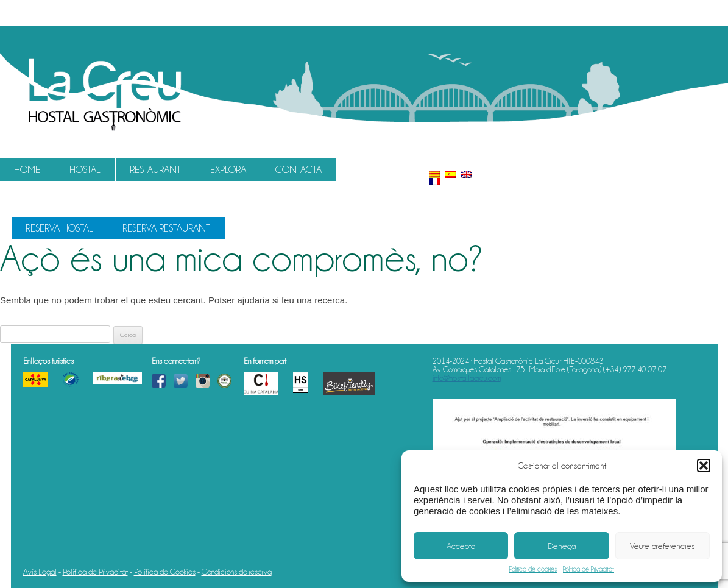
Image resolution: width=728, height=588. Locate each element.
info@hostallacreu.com (467, 378)
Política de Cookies (165, 572)
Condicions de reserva (237, 572)
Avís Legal (40, 572)
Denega (562, 546)
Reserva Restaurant (166, 228)
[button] (704, 466)
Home (27, 170)
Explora (228, 170)
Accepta (461, 546)
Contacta (299, 170)
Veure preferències (662, 546)
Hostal (85, 170)
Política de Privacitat (588, 569)
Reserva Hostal (59, 228)
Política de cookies (533, 569)
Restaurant (155, 170)
